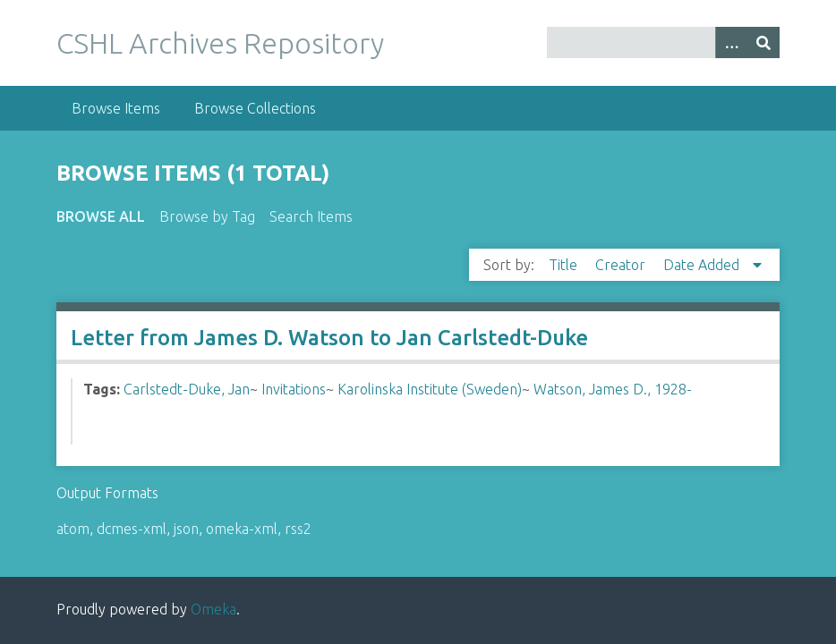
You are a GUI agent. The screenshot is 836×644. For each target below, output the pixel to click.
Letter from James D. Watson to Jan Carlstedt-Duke (329, 338)
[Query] (663, 42)
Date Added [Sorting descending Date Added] (703, 265)
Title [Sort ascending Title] (565, 265)
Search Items (311, 216)
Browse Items (116, 108)
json (186, 529)
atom (73, 529)
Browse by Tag (207, 216)
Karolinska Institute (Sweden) (430, 389)
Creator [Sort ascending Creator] (622, 265)
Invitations (294, 389)
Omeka (213, 609)
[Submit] (763, 42)
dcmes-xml (132, 529)
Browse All (101, 216)
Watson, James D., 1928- (613, 389)
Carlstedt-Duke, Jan (187, 389)
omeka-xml (242, 529)
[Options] (731, 42)
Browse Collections (255, 108)
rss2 (298, 529)
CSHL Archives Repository (220, 43)
